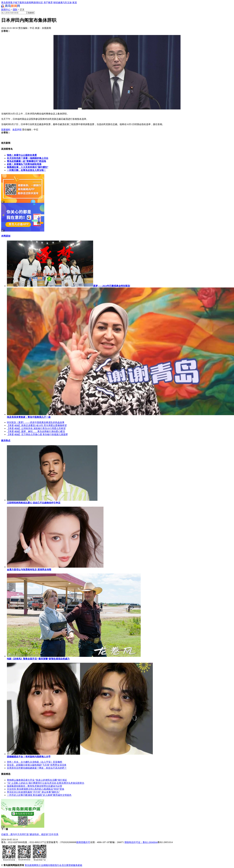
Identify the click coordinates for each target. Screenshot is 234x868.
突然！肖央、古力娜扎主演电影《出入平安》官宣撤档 (34, 762)
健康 (60, 3)
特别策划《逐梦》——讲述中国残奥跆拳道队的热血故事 (36, 422)
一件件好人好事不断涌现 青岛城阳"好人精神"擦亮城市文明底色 (39, 795)
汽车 (65, 3)
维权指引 (55, 865)
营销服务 (73, 865)
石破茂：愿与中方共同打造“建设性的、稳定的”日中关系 (30, 834)
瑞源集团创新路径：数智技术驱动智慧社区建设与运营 (34, 786)
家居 (75, 3)
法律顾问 (45, 865)
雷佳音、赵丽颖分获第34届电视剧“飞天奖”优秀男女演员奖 (37, 765)
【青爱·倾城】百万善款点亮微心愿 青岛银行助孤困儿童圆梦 (37, 434)
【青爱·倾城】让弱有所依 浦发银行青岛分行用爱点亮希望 (36, 428)
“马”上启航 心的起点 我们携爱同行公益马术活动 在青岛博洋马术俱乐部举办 (46, 783)
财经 (56, 3)
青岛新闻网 (28, 3)
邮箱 (80, 865)
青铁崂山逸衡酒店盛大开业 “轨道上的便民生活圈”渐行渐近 (37, 780)
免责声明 (17, 130)
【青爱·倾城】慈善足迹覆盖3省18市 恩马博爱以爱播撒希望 (37, 425)
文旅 (69, 3)
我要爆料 (6, 130)
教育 (50, 3)
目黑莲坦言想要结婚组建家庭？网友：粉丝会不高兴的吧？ (37, 768)
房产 (46, 3)
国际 (15, 10)
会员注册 (64, 865)
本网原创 (6, 236)
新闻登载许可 (83, 842)
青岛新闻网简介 (33, 865)
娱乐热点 (6, 440)
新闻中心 (6, 10)
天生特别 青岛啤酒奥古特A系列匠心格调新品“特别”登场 (36, 789)
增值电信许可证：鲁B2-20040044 (141, 842)
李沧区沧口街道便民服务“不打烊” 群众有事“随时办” (33, 792)
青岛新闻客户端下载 (11, 3)
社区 (41, 3)
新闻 (36, 3)
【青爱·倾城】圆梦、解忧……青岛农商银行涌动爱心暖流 (36, 431)
